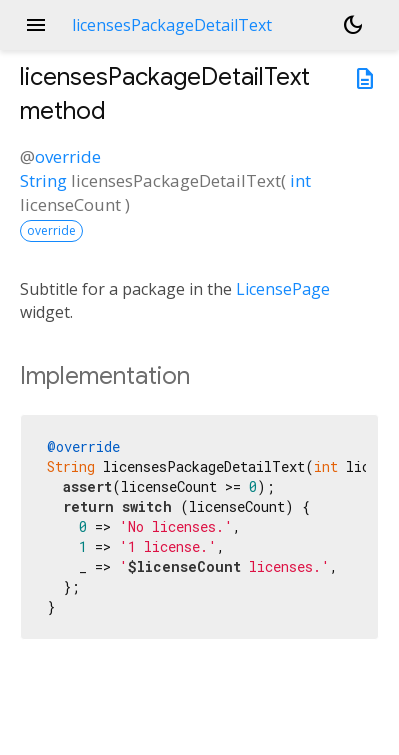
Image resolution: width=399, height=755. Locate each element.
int (300, 180)
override (68, 156)
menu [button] (36, 25)
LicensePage (283, 289)
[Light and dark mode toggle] (353, 25)
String (43, 180)
